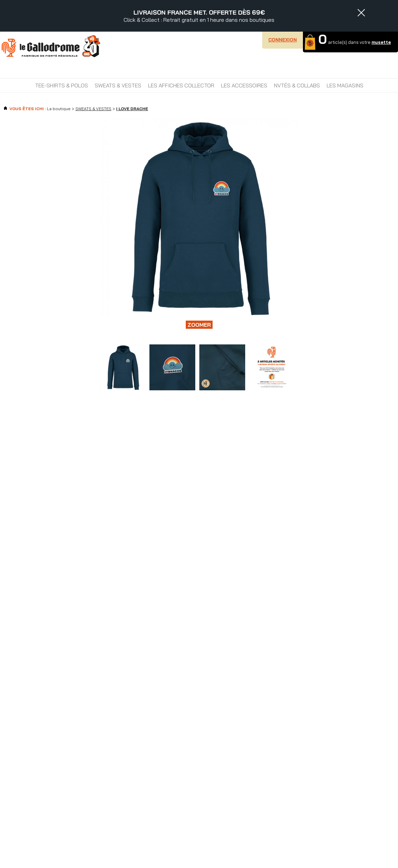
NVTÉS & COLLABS (297, 85)
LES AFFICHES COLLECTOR (181, 85)
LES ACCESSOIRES (244, 85)
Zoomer (199, 325)
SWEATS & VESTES (118, 85)
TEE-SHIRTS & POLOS (61, 85)
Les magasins (345, 85)
